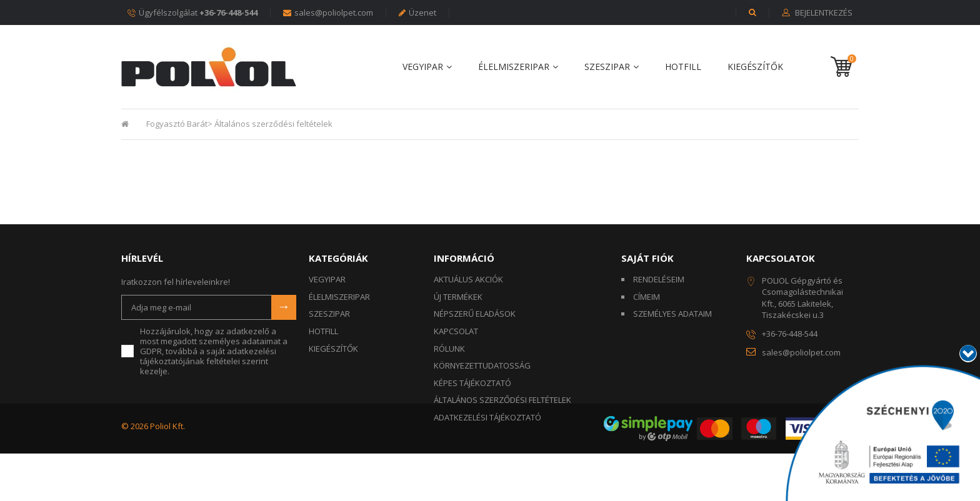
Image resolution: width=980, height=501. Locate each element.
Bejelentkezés (823, 13)
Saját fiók (647, 258)
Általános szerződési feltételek (502, 400)
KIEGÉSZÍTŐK (755, 67)
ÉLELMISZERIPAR (514, 67)
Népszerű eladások (475, 314)
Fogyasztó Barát (177, 124)
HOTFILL (683, 67)
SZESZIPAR (607, 67)
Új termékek (458, 297)
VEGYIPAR (423, 67)
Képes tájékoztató (472, 383)
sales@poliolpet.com (328, 12)
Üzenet (417, 12)
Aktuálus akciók (468, 279)
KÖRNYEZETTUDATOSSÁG (482, 365)
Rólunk (449, 349)
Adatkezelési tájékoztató (487, 417)
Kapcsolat (456, 331)
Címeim (647, 297)
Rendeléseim (659, 279)
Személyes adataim (672, 314)
